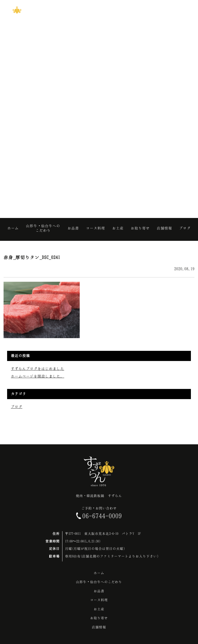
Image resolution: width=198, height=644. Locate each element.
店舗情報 (99, 627)
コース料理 (99, 600)
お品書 (99, 591)
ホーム (99, 573)
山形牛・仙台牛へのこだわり (99, 582)
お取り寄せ (99, 618)
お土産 (99, 609)
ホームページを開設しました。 (38, 376)
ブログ (17, 407)
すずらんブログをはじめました (38, 368)
